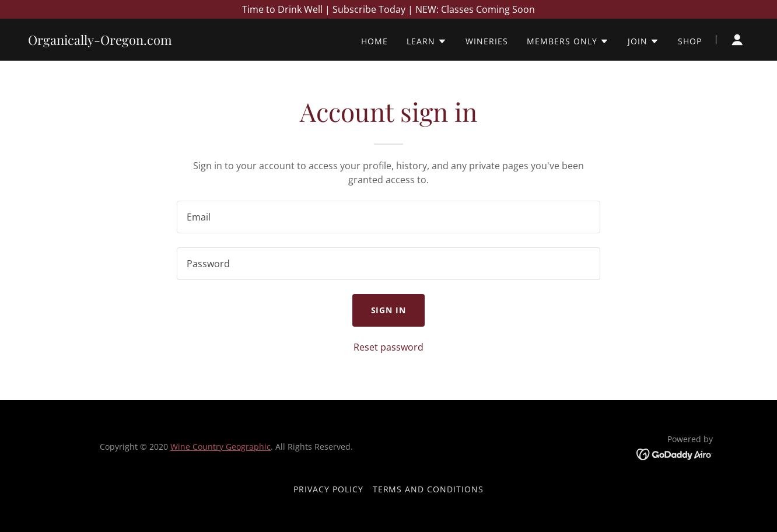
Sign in (389, 310)
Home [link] (374, 41)
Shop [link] (690, 41)
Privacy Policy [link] (328, 489)
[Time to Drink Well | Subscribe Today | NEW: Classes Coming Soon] (388, 9)
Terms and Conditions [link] (428, 489)
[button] (427, 41)
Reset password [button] (388, 347)
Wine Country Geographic (220, 447)
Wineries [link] (487, 41)
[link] (100, 41)
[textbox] (388, 217)
